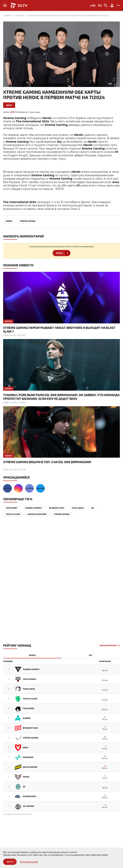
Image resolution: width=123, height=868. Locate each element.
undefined (7, 488)
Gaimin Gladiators (37, 514)
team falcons (13, 514)
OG (92, 508)
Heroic (9, 221)
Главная (7, 15)
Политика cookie (29, 862)
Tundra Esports (33, 508)
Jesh (12, 112)
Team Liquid (78, 508)
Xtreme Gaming (28, 221)
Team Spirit (12, 508)
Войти (59, 253)
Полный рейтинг (108, 646)
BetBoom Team (57, 508)
